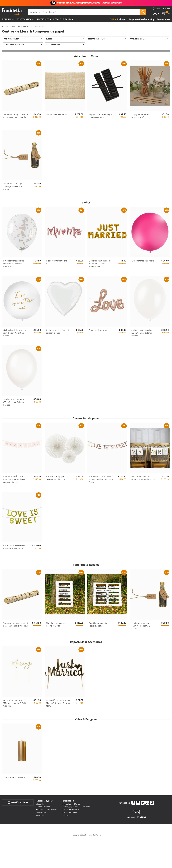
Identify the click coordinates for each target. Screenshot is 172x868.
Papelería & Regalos (139, 39)
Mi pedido (40, 805)
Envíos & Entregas (43, 808)
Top (112, 19)
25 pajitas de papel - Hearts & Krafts (141, 117)
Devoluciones (41, 813)
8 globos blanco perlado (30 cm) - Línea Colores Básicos (142, 334)
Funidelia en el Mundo (71, 805)
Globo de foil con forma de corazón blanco (58, 332)
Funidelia (6, 26)
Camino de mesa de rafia (57, 115)
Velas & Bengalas (54, 45)
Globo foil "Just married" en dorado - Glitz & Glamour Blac (100, 264)
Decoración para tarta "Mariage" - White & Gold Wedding (15, 704)
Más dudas (40, 816)
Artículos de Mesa (12, 39)
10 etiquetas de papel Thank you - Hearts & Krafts (13, 187)
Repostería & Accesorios (14, 45)
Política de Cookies (70, 813)
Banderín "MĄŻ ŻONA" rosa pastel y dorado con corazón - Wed (14, 480)
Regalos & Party (62, 19)
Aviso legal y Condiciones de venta (76, 808)
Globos (50, 39)
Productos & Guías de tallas (46, 810)
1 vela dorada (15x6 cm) (14, 778)
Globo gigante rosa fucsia (143, 262)
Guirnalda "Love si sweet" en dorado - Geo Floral (15, 548)
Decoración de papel (97, 39)
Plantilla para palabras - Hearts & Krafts (57, 625)
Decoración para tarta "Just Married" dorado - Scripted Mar (58, 704)
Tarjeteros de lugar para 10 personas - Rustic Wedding (16, 117)
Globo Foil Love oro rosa (99, 331)
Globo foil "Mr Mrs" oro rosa (57, 263)
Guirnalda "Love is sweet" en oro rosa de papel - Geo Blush (101, 480)
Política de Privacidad (71, 810)
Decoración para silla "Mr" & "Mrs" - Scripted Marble (143, 479)
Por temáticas (25, 19)
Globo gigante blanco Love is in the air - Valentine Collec (15, 334)
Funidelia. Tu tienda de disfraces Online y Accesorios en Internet (12, 12)
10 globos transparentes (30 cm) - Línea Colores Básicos (14, 403)
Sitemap (66, 816)
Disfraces (7, 19)
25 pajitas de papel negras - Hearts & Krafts (101, 117)
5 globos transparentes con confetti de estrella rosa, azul (14, 264)
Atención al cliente (18, 803)
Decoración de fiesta (20, 26)
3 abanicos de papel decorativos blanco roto (57, 479)
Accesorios (43, 19)
